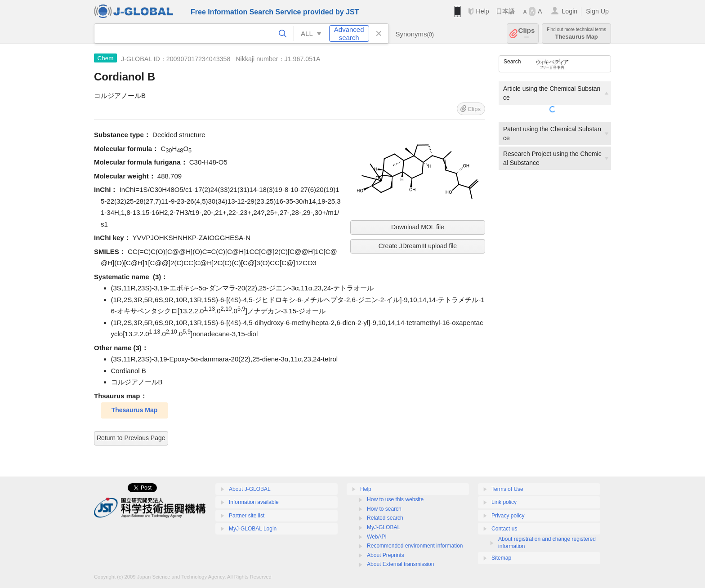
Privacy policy (508, 516)
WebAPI (377, 537)
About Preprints (386, 555)
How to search (384, 509)
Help (482, 11)
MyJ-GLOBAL (384, 527)
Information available (254, 502)
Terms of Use (507, 489)
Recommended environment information (415, 546)
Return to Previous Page (131, 438)
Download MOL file (418, 227)
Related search (385, 518)
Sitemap (501, 558)
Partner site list (247, 516)
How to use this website (395, 499)
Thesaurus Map (576, 33)
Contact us (504, 529)
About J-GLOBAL (250, 489)
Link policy (504, 502)
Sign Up (597, 11)
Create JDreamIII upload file (418, 246)
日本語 (505, 11)
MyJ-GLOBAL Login (253, 529)
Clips (527, 33)
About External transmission (400, 564)
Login (569, 11)
